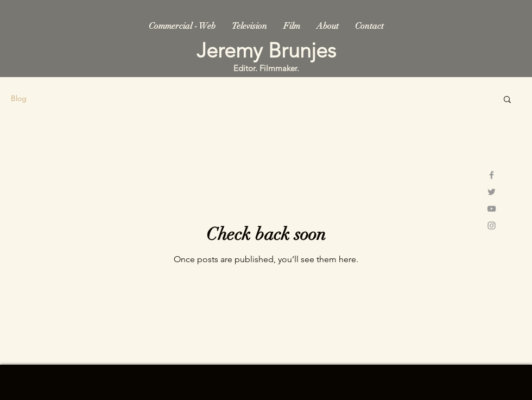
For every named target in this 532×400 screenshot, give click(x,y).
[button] (507, 100)
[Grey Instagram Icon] (492, 226)
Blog (19, 98)
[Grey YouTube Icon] (492, 209)
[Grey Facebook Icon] (492, 175)
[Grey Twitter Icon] (492, 192)
